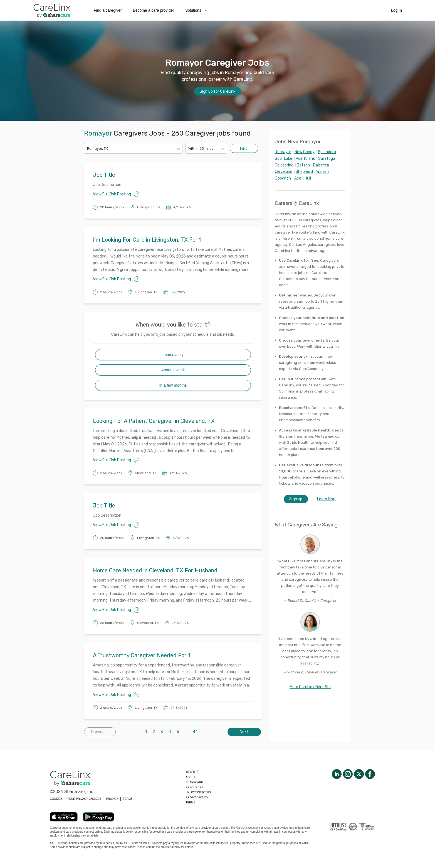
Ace (298, 178)
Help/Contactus (198, 792)
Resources (194, 787)
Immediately (173, 355)
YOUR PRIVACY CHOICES (84, 799)
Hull (308, 178)
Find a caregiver (108, 10)
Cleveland (284, 172)
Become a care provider (153, 10)
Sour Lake (284, 159)
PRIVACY (112, 799)
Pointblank (305, 159)
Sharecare (194, 782)
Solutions (196, 10)
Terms (190, 802)
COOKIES (56, 799)
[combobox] (87, 149)
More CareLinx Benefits (310, 687)
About (190, 777)
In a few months (173, 385)
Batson (303, 165)
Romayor (283, 152)
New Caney (305, 152)
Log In (396, 10)
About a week (173, 370)
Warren (322, 172)
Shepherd (304, 172)
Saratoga (327, 159)
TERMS (128, 799)
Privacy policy (197, 797)
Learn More (327, 499)
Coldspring (284, 165)
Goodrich (283, 178)
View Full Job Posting (116, 194)
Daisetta (321, 165)
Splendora (327, 152)
